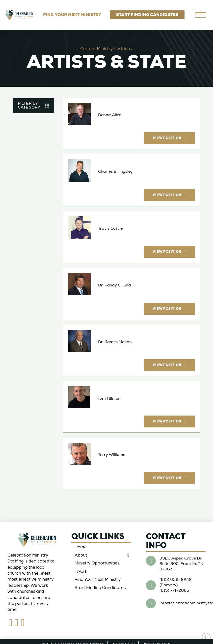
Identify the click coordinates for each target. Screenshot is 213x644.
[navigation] (201, 15)
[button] (33, 105)
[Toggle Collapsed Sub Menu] (101, 555)
